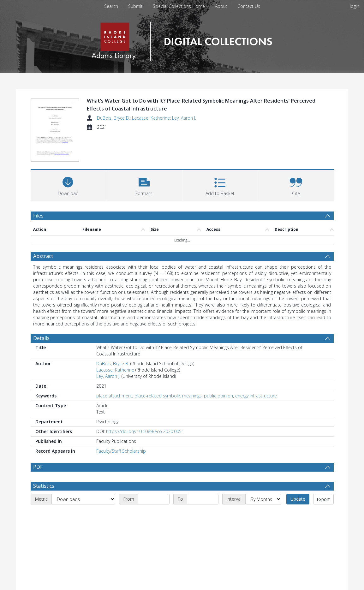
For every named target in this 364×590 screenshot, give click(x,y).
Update (298, 485)
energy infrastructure (256, 366)
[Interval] (263, 485)
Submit (135, 6)
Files (38, 186)
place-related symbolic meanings (168, 366)
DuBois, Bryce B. (113, 118)
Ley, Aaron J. (184, 118)
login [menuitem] (355, 6)
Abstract (43, 227)
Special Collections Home (179, 6)
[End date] (203, 485)
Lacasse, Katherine (151, 118)
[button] (144, 155)
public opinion (218, 366)
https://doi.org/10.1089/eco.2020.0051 (145, 402)
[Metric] (83, 485)
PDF (38, 438)
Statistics (44, 472)
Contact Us (249, 6)
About (221, 6)
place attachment (114, 366)
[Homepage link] (182, 40)
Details (41, 309)
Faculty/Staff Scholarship (121, 422)
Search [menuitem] (111, 6)
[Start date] (154, 485)
